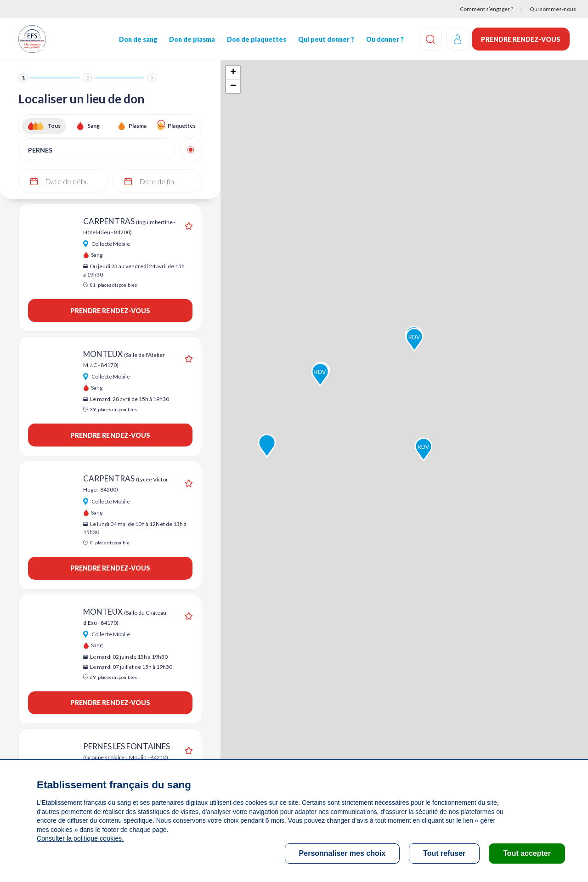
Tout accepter (527, 853)
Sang (93, 126)
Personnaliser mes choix (342, 853)
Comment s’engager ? (486, 9)
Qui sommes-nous (553, 9)
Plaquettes (182, 126)
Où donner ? (383, 39)
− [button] (233, 86)
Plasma (138, 126)
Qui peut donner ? (324, 39)
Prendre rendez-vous (521, 39)
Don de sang (137, 39)
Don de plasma (191, 39)
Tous (54, 126)
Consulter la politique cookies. (79, 838)
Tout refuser (444, 853)
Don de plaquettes (255, 39)
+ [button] (233, 73)
